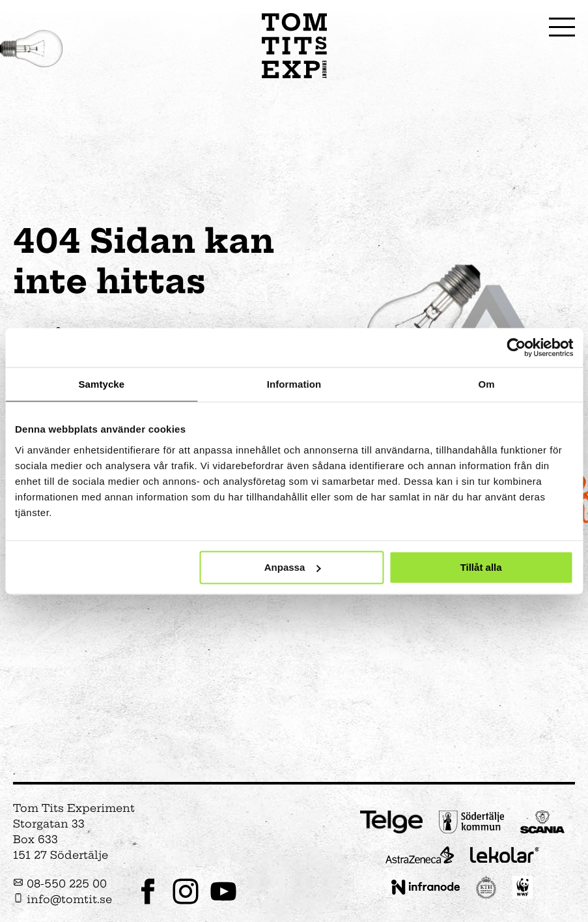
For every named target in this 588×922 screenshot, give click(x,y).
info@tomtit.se (63, 899)
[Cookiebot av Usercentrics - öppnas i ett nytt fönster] (516, 347)
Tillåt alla (481, 567)
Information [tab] (294, 384)
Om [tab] (487, 384)
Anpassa (293, 567)
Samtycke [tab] (101, 384)
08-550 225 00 (60, 884)
